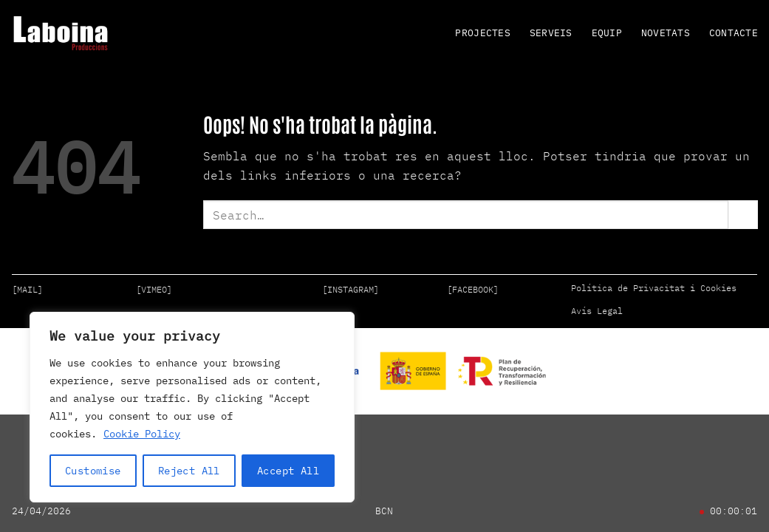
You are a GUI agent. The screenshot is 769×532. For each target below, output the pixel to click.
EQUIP (607, 33)
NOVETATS (666, 33)
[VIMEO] (154, 289)
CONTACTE (734, 33)
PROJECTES (482, 33)
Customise (93, 471)
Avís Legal (597, 311)
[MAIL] (27, 289)
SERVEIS (551, 33)
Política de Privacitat (628, 288)
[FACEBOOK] (473, 289)
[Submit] (743, 215)
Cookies (718, 288)
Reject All (189, 471)
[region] (192, 407)
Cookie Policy (142, 434)
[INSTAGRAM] (351, 289)
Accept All (288, 471)
